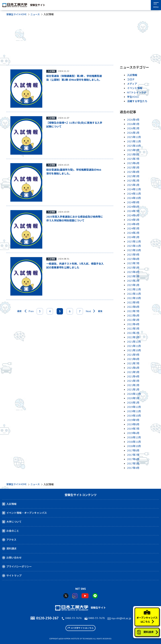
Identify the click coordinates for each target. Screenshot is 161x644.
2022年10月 (134, 298)
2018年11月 (134, 442)
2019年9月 (133, 420)
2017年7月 (133, 455)
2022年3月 (133, 329)
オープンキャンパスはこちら (146, 613)
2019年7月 (133, 429)
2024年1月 (133, 237)
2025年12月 (134, 137)
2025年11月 (134, 141)
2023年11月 (134, 246)
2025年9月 (133, 150)
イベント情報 (135, 88)
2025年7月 (133, 159)
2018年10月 (134, 446)
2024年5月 (133, 220)
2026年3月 (133, 124)
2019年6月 (133, 433)
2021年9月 (133, 355)
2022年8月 (133, 307)
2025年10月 (134, 146)
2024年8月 (133, 207)
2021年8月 (133, 359)
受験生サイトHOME (17, 14)
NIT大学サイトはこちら (80, 628)
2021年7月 (133, 363)
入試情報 (132, 75)
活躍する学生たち (137, 101)
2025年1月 (133, 185)
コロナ (131, 79)
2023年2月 (133, 281)
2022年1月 (133, 337)
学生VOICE (133, 97)
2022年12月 (134, 289)
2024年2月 (133, 233)
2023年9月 (133, 255)
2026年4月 (133, 120)
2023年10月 (134, 250)
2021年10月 (134, 350)
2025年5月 (133, 168)
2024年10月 (134, 198)
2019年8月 (133, 424)
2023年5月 (133, 268)
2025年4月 (133, 172)
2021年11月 (134, 346)
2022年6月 (133, 316)
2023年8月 (133, 259)
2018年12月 (134, 437)
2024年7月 (133, 211)
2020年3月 (133, 398)
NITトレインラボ (137, 92)
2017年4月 (133, 468)
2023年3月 (133, 276)
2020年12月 (134, 394)
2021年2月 (133, 385)
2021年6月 (133, 368)
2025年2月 (133, 181)
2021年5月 (133, 372)
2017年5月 (133, 464)
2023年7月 (133, 263)
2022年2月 (133, 333)
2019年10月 (134, 416)
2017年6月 (133, 459)
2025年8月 (133, 155)
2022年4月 (133, 324)
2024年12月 (134, 189)
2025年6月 (133, 163)
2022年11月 (134, 294)
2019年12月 (134, 407)
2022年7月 (133, 311)
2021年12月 (134, 342)
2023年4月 (133, 272)
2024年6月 (133, 215)
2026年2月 (133, 128)
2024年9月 (133, 202)
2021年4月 (133, 376)
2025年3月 (133, 176)
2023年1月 (133, 285)
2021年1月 (133, 390)
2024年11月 (134, 194)
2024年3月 (133, 229)
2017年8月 (133, 450)
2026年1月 (133, 133)
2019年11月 (134, 411)
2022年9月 (133, 303)
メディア (132, 84)
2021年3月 (133, 381)
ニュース (37, 14)
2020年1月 (133, 403)
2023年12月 (134, 242)
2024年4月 (133, 224)
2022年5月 (133, 320)
